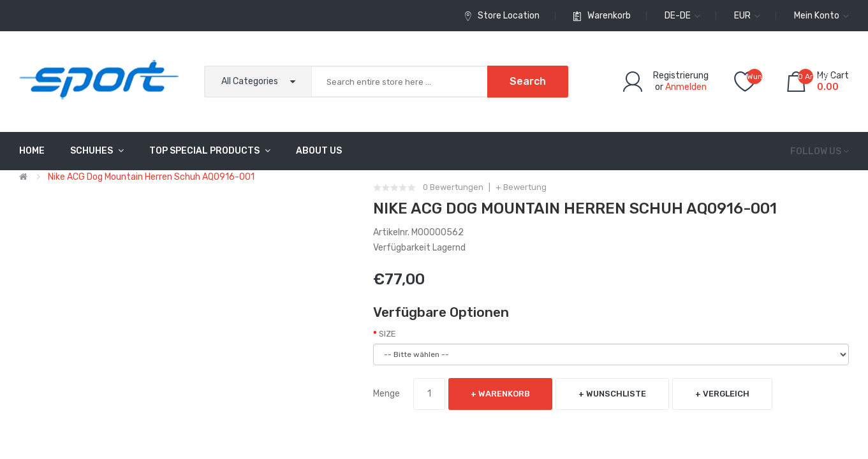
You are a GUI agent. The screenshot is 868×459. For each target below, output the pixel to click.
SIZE (387, 334)
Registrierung (681, 76)
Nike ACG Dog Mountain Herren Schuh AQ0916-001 (151, 177)
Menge (386, 394)
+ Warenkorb (500, 394)
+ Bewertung (521, 187)
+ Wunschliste (612, 394)
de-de (682, 16)
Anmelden (686, 87)
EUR (747, 16)
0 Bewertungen (453, 187)
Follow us (816, 151)
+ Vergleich (722, 394)
